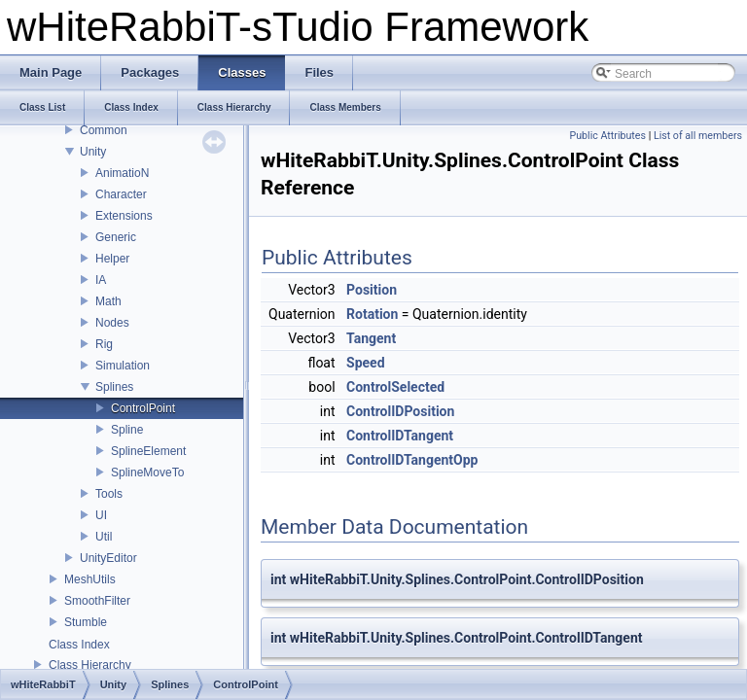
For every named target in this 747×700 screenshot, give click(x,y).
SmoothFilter (97, 601)
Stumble (86, 622)
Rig (104, 344)
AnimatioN (122, 173)
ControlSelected (395, 387)
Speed (366, 363)
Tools (109, 494)
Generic (116, 237)
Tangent (371, 338)
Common (104, 130)
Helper (112, 259)
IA (101, 280)
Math (108, 301)
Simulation (123, 366)
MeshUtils (90, 579)
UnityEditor (108, 558)
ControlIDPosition (400, 411)
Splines (114, 387)
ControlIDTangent (400, 436)
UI (101, 515)
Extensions (124, 216)
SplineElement (148, 451)
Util (104, 537)
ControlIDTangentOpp (412, 460)
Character (121, 194)
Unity (93, 152)
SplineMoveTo (147, 472)
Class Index (79, 645)
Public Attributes (607, 136)
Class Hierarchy (90, 665)
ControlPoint (143, 408)
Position (372, 290)
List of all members (698, 136)
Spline (127, 430)
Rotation (372, 314)
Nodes (112, 323)
